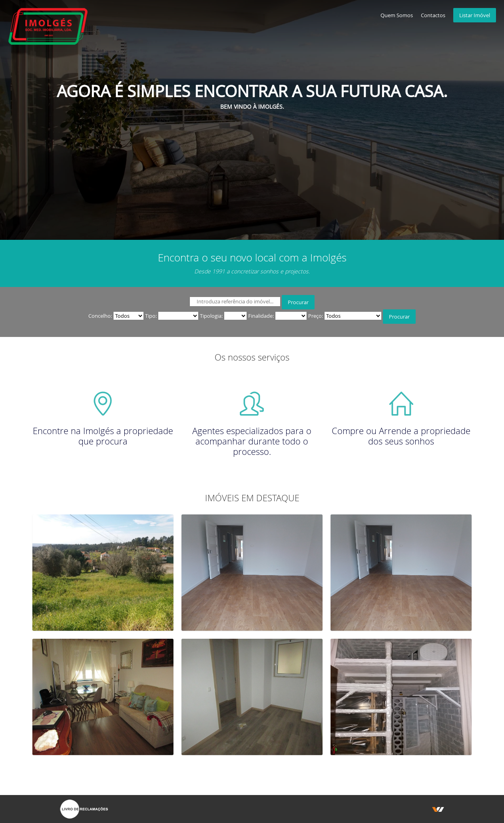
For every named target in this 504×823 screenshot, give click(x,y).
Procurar (298, 302)
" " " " (128, 316)
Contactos (433, 15)
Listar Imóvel (475, 15)
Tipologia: (211, 316)
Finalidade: (261, 316)
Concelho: (100, 316)
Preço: (316, 316)
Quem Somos (397, 15)
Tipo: (151, 316)
